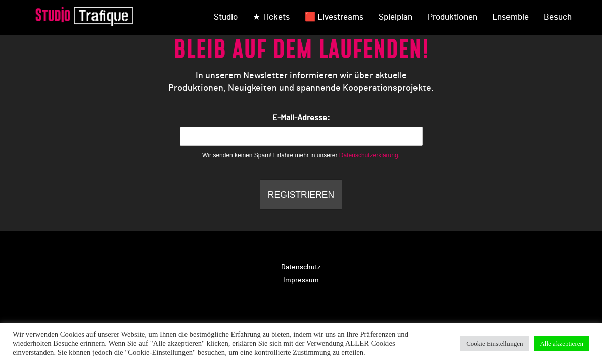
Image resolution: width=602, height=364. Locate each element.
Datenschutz (301, 267)
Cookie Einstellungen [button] (494, 344)
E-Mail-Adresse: (301, 130)
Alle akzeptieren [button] (562, 344)
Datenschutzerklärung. (369, 155)
